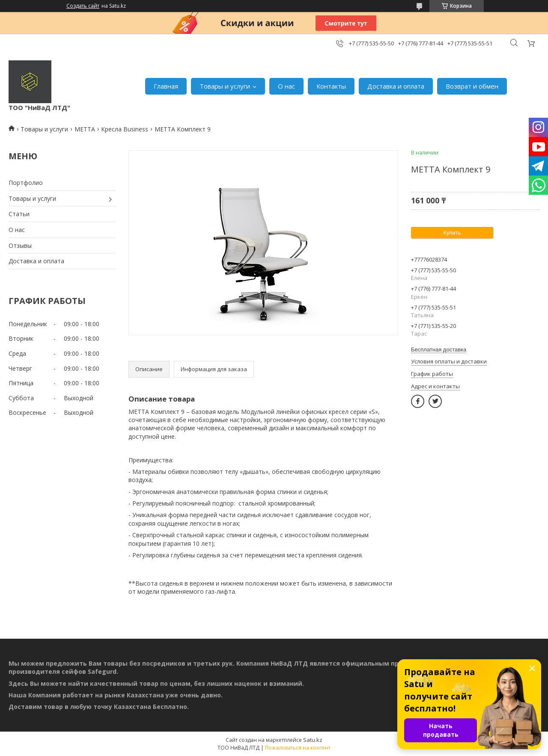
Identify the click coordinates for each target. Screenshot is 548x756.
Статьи (19, 214)
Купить (452, 233)
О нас (286, 86)
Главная (166, 86)
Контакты (331, 86)
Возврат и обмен (472, 86)
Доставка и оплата (396, 86)
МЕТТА (85, 129)
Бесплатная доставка (439, 350)
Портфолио (26, 183)
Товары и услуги (225, 86)
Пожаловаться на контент (298, 748)
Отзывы (20, 246)
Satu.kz (313, 740)
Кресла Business (125, 129)
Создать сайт (83, 6)
